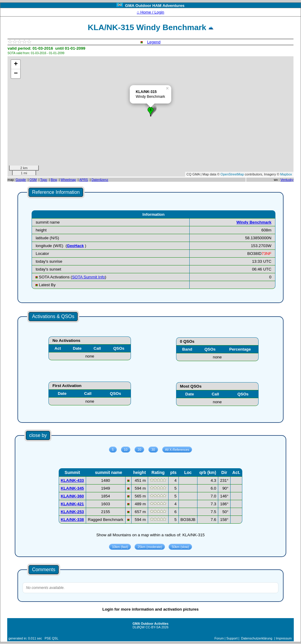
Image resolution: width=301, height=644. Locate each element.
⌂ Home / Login (150, 12)
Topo (43, 180)
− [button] (16, 74)
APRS (84, 180)
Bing (54, 180)
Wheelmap (68, 180)
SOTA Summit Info (88, 277)
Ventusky (287, 180)
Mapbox (286, 174)
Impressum (284, 638)
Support (232, 638)
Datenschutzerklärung (257, 638)
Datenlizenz (100, 180)
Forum (219, 638)
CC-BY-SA (153, 627)
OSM (33, 180)
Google (21, 180)
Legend (154, 42)
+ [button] (16, 64)
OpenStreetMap (232, 174)
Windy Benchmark (254, 222)
